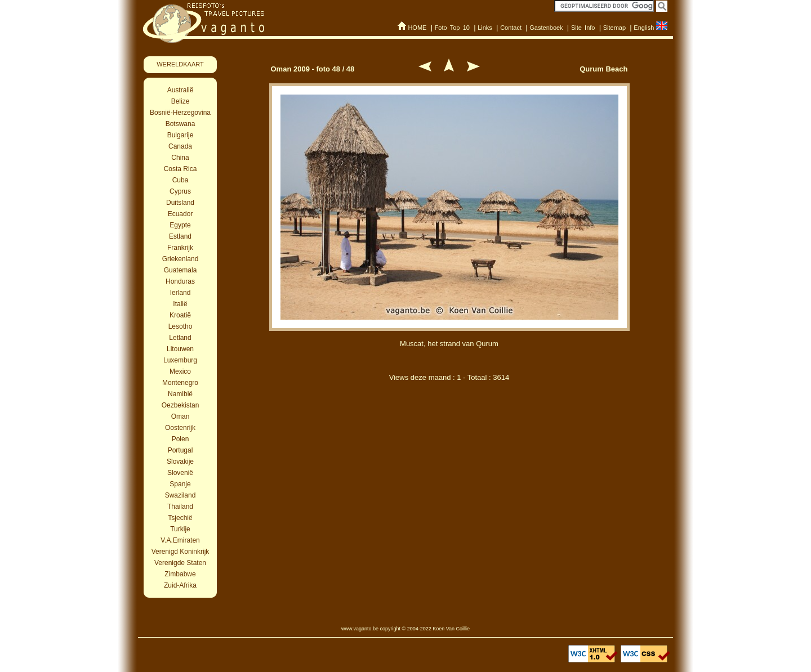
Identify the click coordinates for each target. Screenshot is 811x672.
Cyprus (180, 191)
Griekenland (181, 259)
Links (485, 28)
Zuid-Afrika (180, 585)
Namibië (180, 394)
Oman (181, 416)
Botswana (181, 124)
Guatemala (181, 270)
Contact (511, 28)
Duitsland (180, 203)
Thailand (180, 507)
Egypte (180, 225)
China (180, 158)
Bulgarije (181, 135)
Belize (181, 101)
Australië (181, 90)
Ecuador (181, 214)
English (644, 28)
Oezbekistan (181, 405)
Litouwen (180, 349)
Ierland (181, 293)
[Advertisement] (449, 449)
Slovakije (180, 462)
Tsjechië (180, 518)
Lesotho (181, 326)
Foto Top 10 (452, 28)
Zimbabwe (180, 574)
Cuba (181, 180)
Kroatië (180, 315)
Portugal (181, 450)
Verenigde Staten (180, 563)
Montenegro (180, 383)
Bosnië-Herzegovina (180, 113)
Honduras (180, 281)
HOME (417, 28)
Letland (180, 338)
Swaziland (181, 495)
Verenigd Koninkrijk (181, 552)
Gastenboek (546, 28)
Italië (180, 304)
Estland (180, 236)
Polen (181, 439)
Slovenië (180, 473)
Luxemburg (180, 360)
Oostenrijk (180, 428)
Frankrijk (180, 248)
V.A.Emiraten (180, 540)
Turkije (180, 529)
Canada (180, 146)
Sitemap (614, 28)
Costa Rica (181, 169)
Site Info (583, 28)
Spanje (180, 484)
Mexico (180, 371)
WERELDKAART (180, 64)
